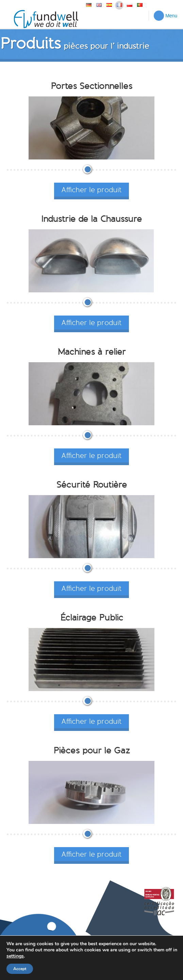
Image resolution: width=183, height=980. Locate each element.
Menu (165, 16)
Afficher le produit (91, 190)
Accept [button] (20, 969)
